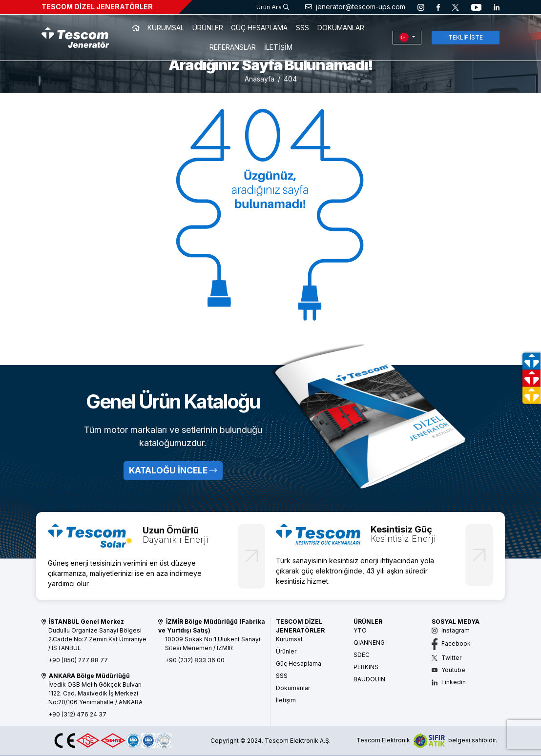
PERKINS (366, 667)
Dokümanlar (293, 688)
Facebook (451, 644)
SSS (302, 28)
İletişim (286, 700)
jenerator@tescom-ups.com (355, 7)
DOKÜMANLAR (341, 28)
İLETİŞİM (278, 47)
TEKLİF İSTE (466, 37)
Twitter (447, 658)
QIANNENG (369, 643)
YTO (360, 630)
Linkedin (449, 682)
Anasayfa (260, 79)
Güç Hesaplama (299, 664)
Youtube (448, 670)
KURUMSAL (166, 28)
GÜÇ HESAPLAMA (259, 28)
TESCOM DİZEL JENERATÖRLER (97, 7)
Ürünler (286, 651)
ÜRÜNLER (208, 28)
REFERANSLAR (233, 47)
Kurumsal (289, 639)
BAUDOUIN (369, 679)
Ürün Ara (273, 7)
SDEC (362, 655)
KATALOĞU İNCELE (173, 470)
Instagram (451, 630)
